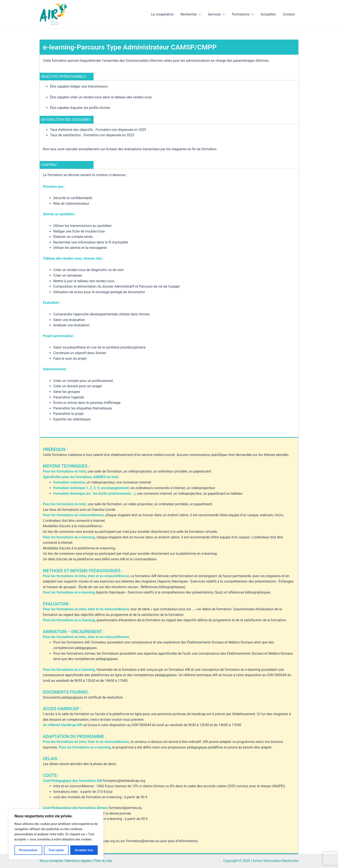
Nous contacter (51, 861)
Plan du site (103, 861)
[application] (199, 14)
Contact (289, 14)
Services (216, 14)
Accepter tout (84, 850)
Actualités (268, 14)
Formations (243, 14)
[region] (56, 834)
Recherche (191, 14)
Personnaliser (28, 850)
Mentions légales (79, 861)
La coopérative (162, 14)
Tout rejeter (56, 850)
